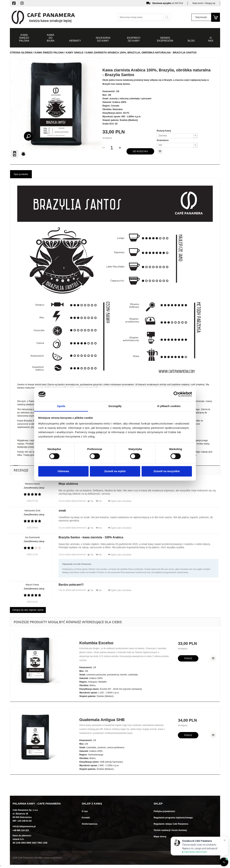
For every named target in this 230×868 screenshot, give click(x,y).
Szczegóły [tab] (115, 406)
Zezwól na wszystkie (167, 471)
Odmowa (63, 471)
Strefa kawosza (90, 824)
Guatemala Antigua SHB (102, 720)
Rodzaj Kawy (164, 131)
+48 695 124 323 (21, 830)
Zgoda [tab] (61, 406)
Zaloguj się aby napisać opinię (28, 610)
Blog (191, 41)
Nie (99, 501)
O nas (85, 811)
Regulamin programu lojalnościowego (173, 818)
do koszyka (140, 151)
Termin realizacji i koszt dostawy (170, 830)
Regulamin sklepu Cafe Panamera (171, 824)
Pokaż (188, 658)
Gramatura (163, 140)
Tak (90, 501)
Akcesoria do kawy (103, 39)
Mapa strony (160, 837)
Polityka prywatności (164, 811)
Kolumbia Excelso (96, 643)
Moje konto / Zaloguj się (204, 3)
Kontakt (86, 818)
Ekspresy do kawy (134, 39)
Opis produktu (21, 174)
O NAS (211, 39)
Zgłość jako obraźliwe (120, 501)
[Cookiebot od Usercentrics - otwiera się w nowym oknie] (176, 394)
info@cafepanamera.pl (24, 826)
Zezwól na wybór (115, 471)
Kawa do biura (51, 38)
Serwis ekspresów (165, 39)
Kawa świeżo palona (24, 38)
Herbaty (75, 41)
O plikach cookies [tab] (169, 406)
